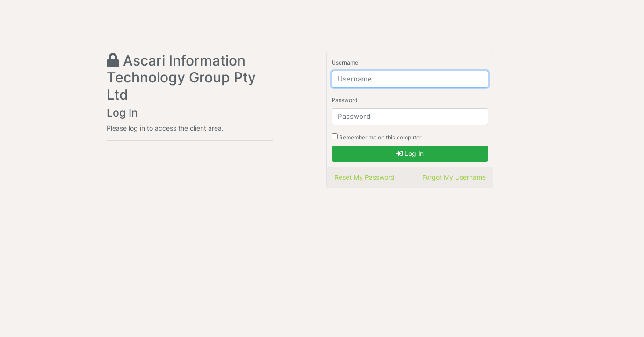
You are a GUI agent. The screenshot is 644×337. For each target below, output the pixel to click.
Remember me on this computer (376, 137)
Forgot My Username (454, 177)
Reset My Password (365, 177)
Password (344, 100)
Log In (410, 153)
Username (345, 62)
